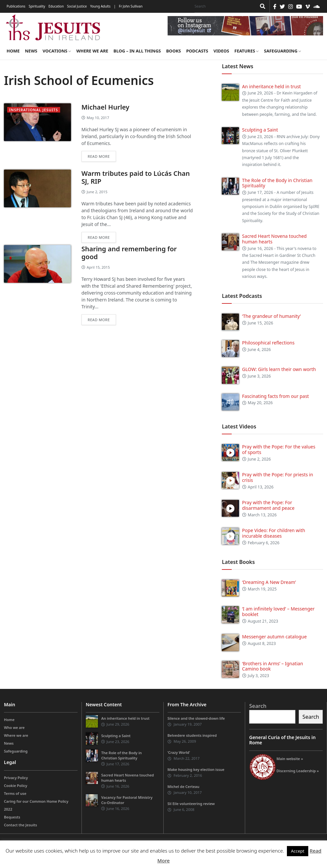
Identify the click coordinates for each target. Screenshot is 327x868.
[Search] (224, 6)
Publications (16, 6)
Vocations (57, 51)
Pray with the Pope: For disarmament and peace (269, 505)
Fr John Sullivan (131, 6)
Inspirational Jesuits (34, 110)
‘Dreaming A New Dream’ (269, 582)
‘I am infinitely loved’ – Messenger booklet (279, 611)
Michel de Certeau (184, 786)
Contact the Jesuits (21, 825)
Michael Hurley (105, 107)
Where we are (92, 51)
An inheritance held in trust (272, 86)
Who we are (14, 727)
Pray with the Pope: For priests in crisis (278, 477)
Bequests (12, 817)
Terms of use (15, 793)
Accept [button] (298, 851)
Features (246, 51)
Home (13, 51)
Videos (222, 51)
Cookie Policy (16, 785)
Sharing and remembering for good (129, 253)
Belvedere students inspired (192, 735)
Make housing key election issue (196, 769)
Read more (99, 156)
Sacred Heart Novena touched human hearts (275, 239)
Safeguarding (282, 51)
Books (173, 51)
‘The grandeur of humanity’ (272, 316)
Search (258, 706)
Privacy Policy (16, 778)
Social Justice (77, 6)
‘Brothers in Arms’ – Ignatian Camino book (273, 666)
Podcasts (197, 51)
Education (56, 6)
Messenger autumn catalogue (275, 637)
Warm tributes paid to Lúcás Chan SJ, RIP (136, 177)
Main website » (290, 759)
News (31, 51)
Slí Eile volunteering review (191, 804)
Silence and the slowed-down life (196, 718)
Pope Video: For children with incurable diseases (274, 533)
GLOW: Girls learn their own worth (279, 369)
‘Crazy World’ (179, 752)
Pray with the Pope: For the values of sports (279, 449)
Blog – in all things (137, 51)
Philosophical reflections (269, 343)
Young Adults (100, 6)
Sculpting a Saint (260, 130)
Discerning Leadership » (298, 771)
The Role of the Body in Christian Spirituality (277, 183)
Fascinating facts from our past (276, 396)
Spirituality (37, 6)
